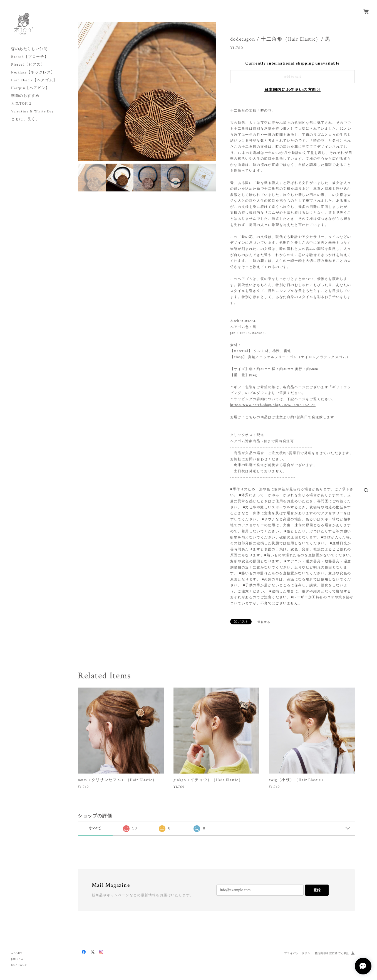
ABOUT (17, 953)
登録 (317, 890)
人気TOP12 (21, 104)
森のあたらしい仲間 (29, 49)
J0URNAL (18, 959)
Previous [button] (83, 92)
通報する (264, 622)
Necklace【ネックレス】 (33, 72)
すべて (95, 828)
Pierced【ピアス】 (28, 65)
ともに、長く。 (25, 119)
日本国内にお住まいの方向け (293, 90)
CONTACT (19, 965)
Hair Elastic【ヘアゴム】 (34, 80)
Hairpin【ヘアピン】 (30, 88)
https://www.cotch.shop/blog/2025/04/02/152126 (273, 405)
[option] (147, 92)
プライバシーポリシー (299, 953)
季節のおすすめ (25, 96)
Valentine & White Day (33, 111)
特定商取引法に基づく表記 (332, 953)
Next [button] (211, 92)
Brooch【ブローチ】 (30, 57)
